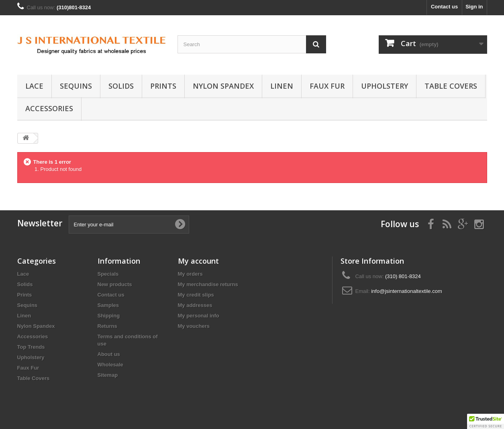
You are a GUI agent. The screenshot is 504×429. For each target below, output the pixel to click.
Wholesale (110, 365)
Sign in (474, 7)
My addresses (195, 305)
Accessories (49, 108)
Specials (108, 274)
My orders (190, 274)
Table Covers (451, 86)
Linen (282, 86)
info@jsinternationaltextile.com (407, 291)
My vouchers (194, 326)
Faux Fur (327, 86)
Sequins (76, 86)
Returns (107, 326)
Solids (121, 86)
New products (115, 284)
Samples (108, 305)
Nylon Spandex (223, 86)
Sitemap (108, 375)
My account (198, 261)
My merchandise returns (208, 284)
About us (109, 354)
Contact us (444, 7)
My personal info (199, 316)
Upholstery (385, 86)
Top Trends (31, 347)
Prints (163, 86)
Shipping (109, 316)
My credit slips (196, 295)
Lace (34, 86)
